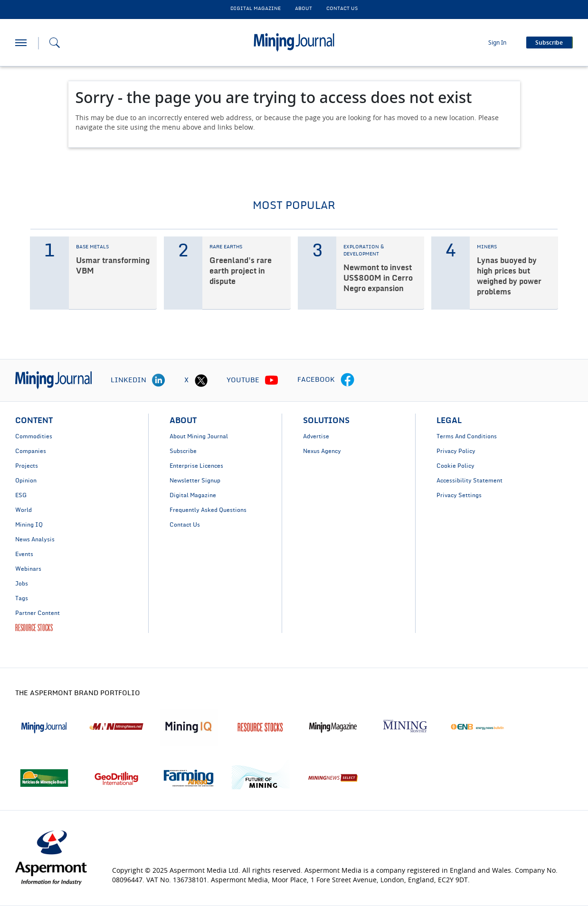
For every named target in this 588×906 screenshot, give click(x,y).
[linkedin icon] (159, 380)
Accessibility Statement (469, 481)
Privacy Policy (456, 451)
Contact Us (185, 525)
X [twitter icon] (186, 380)
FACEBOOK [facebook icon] (316, 380)
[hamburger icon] (21, 43)
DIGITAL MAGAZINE (256, 9)
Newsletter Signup (195, 481)
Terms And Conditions (467, 436)
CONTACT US (342, 9)
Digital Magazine (193, 495)
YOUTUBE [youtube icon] (243, 380)
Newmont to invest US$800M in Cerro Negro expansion (378, 278)
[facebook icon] (347, 380)
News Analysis (35, 539)
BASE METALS (92, 247)
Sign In (497, 43)
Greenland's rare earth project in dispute (241, 271)
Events (24, 554)
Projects (27, 466)
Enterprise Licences (196, 466)
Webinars (28, 569)
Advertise (316, 436)
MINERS (487, 247)
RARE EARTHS (226, 247)
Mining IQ (29, 525)
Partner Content (38, 613)
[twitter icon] (201, 380)
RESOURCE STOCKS (34, 628)
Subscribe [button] (549, 43)
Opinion (26, 481)
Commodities (34, 436)
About (303, 9)
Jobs (22, 584)
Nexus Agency (322, 451)
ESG (21, 495)
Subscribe (183, 451)
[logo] (53, 380)
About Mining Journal (199, 436)
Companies (31, 451)
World (24, 510)
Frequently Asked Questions (208, 510)
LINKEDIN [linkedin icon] (128, 380)
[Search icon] (55, 43)
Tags (22, 598)
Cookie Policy (455, 466)
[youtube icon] (272, 380)
